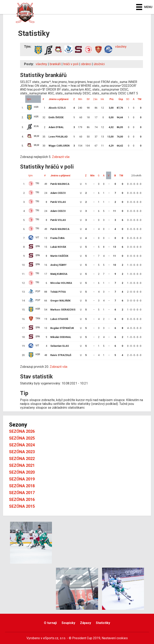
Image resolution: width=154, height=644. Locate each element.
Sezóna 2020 (22, 472)
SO (128, 99)
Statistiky (103, 623)
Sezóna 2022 (22, 459)
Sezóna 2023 (22, 452)
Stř (88, 99)
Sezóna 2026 (22, 431)
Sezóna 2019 (22, 479)
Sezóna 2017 (22, 493)
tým (29, 99)
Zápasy (86, 623)
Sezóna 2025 (22, 438)
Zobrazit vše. (61, 157)
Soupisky (68, 623)
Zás (95, 99)
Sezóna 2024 (22, 445)
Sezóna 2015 (22, 506)
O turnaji (50, 623)
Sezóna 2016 (22, 499)
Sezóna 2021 (22, 465)
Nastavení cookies (115, 638)
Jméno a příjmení (58, 99)
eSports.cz (51, 638)
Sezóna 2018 (22, 486)
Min (80, 99)
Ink (102, 99)
